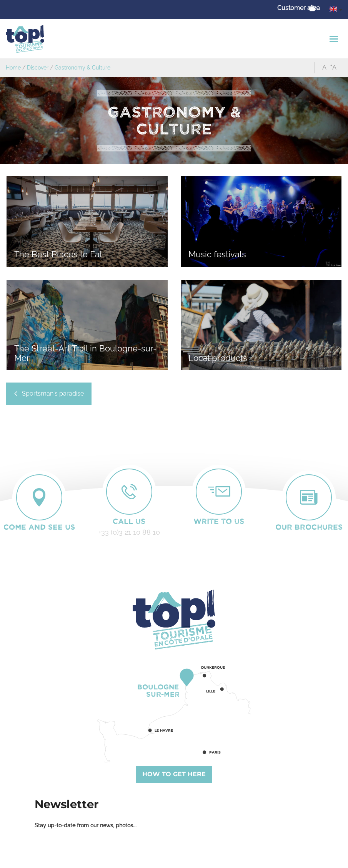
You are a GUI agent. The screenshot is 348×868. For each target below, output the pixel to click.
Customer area (299, 8)
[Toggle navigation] (335, 39)
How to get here (174, 774)
